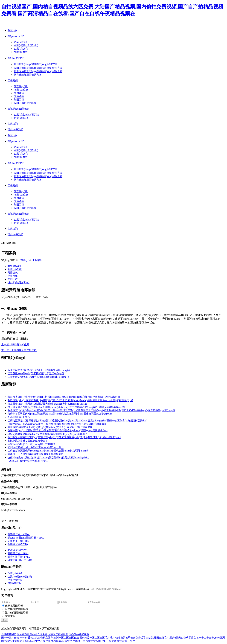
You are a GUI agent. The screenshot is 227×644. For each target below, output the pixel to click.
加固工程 (19, 100)
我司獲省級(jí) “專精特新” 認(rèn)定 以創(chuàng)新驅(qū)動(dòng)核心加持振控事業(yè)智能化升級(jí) (64, 397)
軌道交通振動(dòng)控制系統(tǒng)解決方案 (38, 71)
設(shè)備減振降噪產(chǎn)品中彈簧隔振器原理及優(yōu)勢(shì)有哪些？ (48, 434)
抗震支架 (10, 616)
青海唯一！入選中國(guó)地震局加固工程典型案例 (36, 454)
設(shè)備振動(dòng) (25, 103)
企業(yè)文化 (21, 49)
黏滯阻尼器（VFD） (19, 534)
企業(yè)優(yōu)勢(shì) (26, 45)
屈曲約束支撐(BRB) (19, 541)
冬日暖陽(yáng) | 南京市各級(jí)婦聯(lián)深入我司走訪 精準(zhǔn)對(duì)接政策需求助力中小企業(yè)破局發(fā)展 (70, 400)
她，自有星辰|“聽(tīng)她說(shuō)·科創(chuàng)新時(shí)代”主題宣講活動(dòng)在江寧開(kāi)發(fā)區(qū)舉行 (67, 407)
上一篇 (15, 345)
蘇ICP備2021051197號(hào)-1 (107, 589)
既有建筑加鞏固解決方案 (28, 75)
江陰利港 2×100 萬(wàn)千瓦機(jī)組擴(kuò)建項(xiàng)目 (39, 377)
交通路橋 (19, 96)
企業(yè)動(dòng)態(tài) (26, 115)
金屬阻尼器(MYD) (18, 544)
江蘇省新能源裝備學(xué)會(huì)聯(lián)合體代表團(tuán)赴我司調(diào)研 (48, 451)
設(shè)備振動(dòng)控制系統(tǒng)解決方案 (38, 68)
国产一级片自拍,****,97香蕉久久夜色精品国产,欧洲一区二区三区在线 (40, 638)
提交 (5, 620)
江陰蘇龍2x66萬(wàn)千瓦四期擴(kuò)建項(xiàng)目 (36, 373)
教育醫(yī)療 (21, 86)
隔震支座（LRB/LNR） (20, 560)
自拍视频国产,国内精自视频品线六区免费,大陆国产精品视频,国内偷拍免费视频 (45, 634)
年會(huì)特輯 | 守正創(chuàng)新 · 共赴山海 (31, 444)
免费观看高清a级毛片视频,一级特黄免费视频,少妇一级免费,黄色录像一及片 (93, 641)
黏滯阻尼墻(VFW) (17, 550)
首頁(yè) (25, 260)
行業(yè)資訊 (21, 118)
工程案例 (37, 260)
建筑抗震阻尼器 (14, 606)
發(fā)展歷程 (21, 52)
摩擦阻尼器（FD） (18, 553)
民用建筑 (19, 93)
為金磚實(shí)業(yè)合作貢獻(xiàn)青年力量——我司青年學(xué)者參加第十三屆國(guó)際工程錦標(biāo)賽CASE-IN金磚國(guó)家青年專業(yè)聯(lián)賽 (91, 410)
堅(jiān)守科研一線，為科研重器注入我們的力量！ (36, 447)
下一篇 (19, 350)
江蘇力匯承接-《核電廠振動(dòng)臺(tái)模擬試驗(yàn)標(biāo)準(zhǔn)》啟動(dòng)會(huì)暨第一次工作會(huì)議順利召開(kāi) (77, 421)
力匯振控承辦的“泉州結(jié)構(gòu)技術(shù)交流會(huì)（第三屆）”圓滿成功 (50, 427)
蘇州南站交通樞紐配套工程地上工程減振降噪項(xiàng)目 (39, 370)
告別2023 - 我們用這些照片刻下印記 (28, 461)
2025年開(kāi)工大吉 (19, 417)
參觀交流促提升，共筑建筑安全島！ (28, 441)
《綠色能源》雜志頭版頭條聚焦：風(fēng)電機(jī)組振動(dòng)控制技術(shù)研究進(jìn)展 (57, 424)
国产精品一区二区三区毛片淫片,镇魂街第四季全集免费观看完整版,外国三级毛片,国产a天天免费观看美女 (138, 638)
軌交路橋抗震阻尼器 (17, 609)
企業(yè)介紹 (21, 42)
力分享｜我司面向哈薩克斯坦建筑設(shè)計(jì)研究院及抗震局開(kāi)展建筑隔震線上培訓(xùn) (60, 414)
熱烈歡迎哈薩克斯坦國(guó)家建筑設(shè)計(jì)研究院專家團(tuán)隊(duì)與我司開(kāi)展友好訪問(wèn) (64, 437)
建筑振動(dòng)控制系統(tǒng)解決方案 (36, 64)
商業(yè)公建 (21, 90)
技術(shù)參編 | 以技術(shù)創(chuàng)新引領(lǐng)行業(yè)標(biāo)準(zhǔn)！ (48, 458)
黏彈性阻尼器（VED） (20, 557)
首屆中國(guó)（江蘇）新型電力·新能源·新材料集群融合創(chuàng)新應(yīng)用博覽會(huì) (58, 430)
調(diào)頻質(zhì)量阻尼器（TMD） (27, 538)
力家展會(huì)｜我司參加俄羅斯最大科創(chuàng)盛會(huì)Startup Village (47, 404)
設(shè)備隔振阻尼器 (17, 613)
